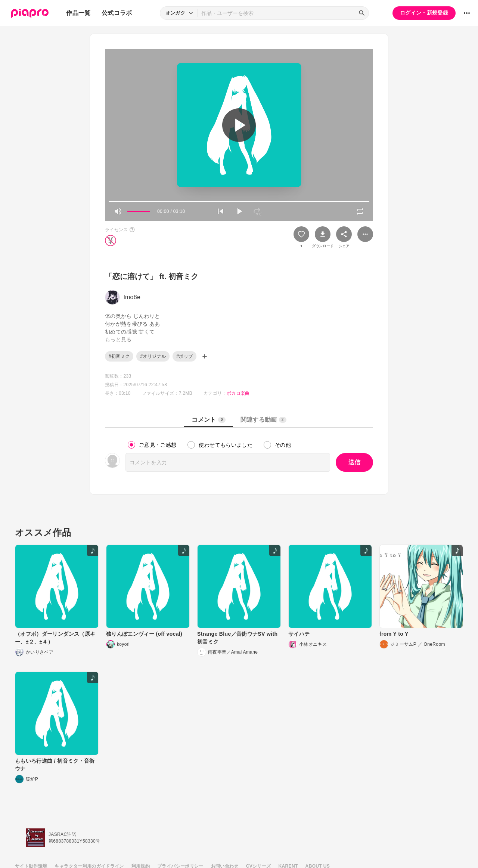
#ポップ (184, 356)
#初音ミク (119, 356)
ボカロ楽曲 (238, 393)
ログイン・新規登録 (424, 13)
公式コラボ (117, 13)
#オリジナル (153, 356)
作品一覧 (78, 13)
